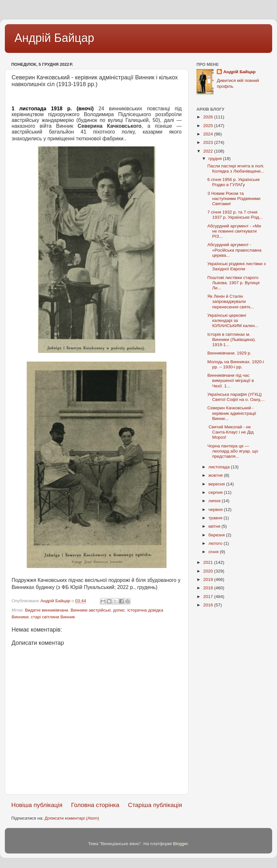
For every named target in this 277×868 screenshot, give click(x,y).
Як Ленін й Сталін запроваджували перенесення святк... (231, 301)
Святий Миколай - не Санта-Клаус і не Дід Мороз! (231, 432)
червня (216, 509)
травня (216, 518)
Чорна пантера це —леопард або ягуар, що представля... (233, 451)
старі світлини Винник (53, 617)
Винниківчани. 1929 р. (229, 353)
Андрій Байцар (54, 38)
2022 (209, 151)
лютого (216, 543)
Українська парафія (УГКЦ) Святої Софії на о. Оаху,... (236, 397)
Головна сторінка (95, 805)
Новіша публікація (37, 805)
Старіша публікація (155, 805)
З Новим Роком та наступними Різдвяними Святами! (234, 199)
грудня (216, 159)
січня (214, 552)
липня (215, 501)
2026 (209, 117)
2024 (209, 134)
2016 (209, 605)
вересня (217, 484)
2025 (209, 126)
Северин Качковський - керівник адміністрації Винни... (232, 413)
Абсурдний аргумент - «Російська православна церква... (234, 250)
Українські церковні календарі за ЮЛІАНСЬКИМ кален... (233, 320)
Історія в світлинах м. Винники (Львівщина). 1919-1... (232, 339)
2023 (209, 142)
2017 (209, 597)
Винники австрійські (91, 610)
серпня (216, 492)
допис (119, 610)
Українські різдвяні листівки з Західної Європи (237, 266)
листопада (220, 467)
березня (217, 535)
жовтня (216, 475)
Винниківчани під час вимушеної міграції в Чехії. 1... (231, 380)
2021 (209, 562)
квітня (215, 526)
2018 (209, 588)
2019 (209, 579)
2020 (209, 571)
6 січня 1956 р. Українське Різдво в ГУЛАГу (234, 182)
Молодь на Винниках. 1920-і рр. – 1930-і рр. (236, 364)
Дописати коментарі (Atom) (72, 818)
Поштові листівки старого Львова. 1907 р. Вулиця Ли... (234, 283)
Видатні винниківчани (46, 610)
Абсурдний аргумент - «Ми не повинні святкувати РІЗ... (234, 231)
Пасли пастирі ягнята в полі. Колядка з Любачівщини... (236, 169)
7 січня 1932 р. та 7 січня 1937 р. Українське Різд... (235, 215)
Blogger (180, 844)
